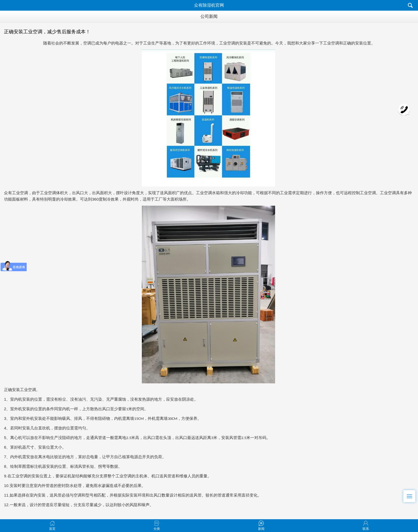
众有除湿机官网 (209, 5)
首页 (52, 523)
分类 (157, 523)
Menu (411, 494)
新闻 (261, 523)
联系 (366, 523)
